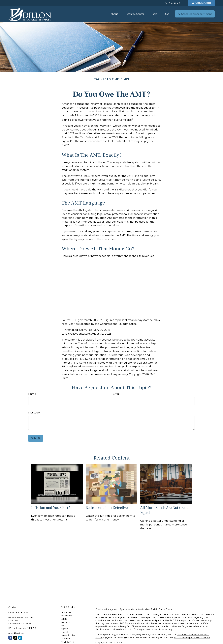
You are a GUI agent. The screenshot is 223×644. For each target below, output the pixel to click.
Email (117, 394)
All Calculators (68, 642)
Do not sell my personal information (192, 637)
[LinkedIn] (20, 638)
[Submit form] (36, 438)
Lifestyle (65, 632)
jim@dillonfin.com (17, 633)
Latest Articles (68, 635)
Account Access (201, 3)
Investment (67, 616)
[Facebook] (10, 638)
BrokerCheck (165, 609)
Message (34, 413)
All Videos (65, 639)
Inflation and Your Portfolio (53, 508)
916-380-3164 (173, 3)
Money (64, 629)
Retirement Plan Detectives (108, 508)
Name (32, 394)
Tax (62, 626)
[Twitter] (15, 638)
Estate (64, 619)
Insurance (66, 622)
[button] (114, 14)
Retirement (67, 612)
